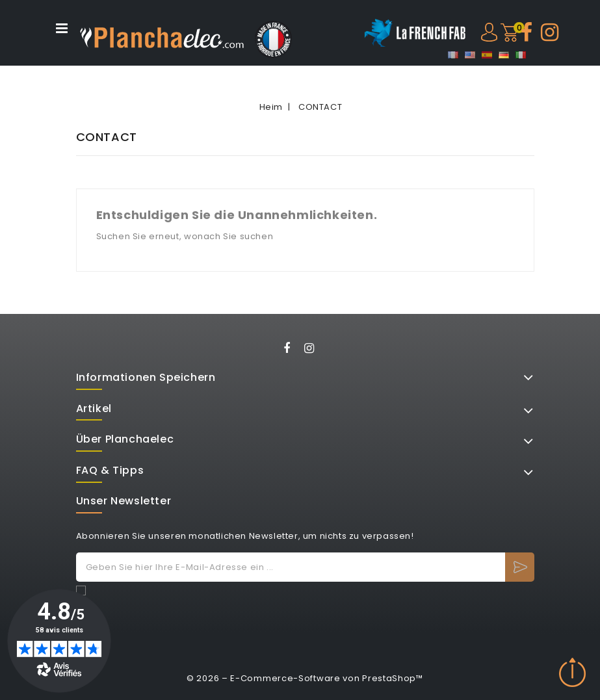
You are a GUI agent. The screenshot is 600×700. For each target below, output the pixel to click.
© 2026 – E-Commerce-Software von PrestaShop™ (305, 678)
